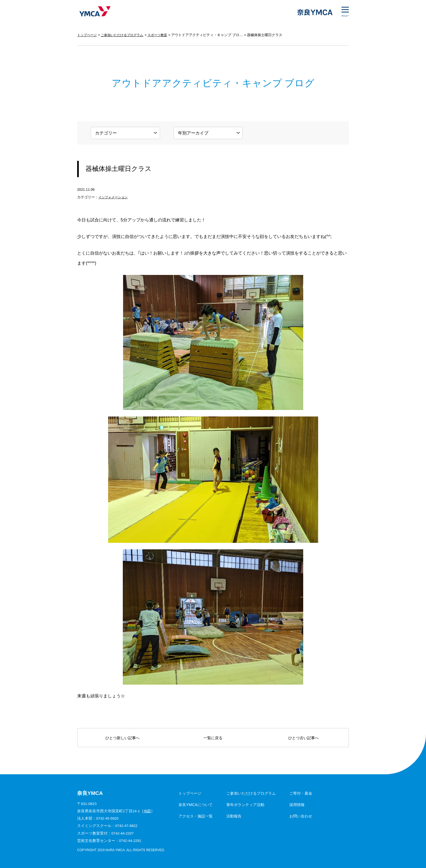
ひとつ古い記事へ (303, 738)
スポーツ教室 (163, 35)
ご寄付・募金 (301, 793)
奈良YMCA (94, 12)
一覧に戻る (213, 738)
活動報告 (234, 816)
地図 (148, 811)
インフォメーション (114, 197)
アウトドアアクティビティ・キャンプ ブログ (214, 35)
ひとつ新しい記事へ (123, 738)
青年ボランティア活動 (245, 805)
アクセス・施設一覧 (196, 816)
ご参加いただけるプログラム (125, 35)
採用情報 (297, 805)
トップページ (88, 35)
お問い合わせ (301, 816)
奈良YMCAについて (196, 805)
